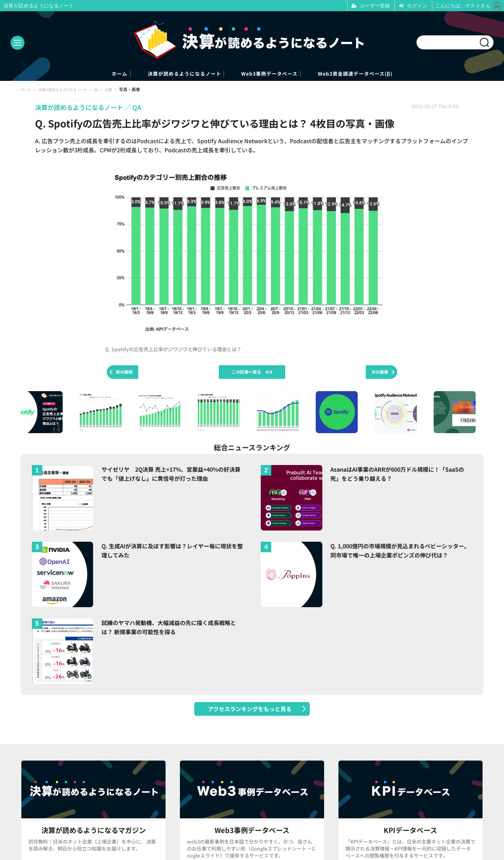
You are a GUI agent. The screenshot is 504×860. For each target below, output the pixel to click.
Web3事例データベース (278, 74)
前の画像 (124, 373)
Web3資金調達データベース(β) (387, 74)
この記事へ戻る (252, 373)
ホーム (84, 74)
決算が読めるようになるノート (169, 74)
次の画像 (380, 373)
